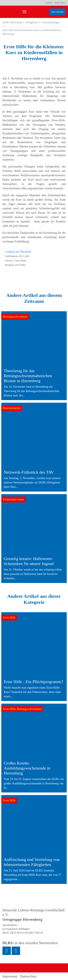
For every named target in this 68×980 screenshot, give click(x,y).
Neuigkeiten (32, 22)
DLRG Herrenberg (12, 22)
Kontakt (49, 3)
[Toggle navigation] (24, 12)
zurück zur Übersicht (18, 252)
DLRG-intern (60, 3)
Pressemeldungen (51, 22)
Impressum (10, 976)
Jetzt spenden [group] (57, 12)
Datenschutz (28, 976)
